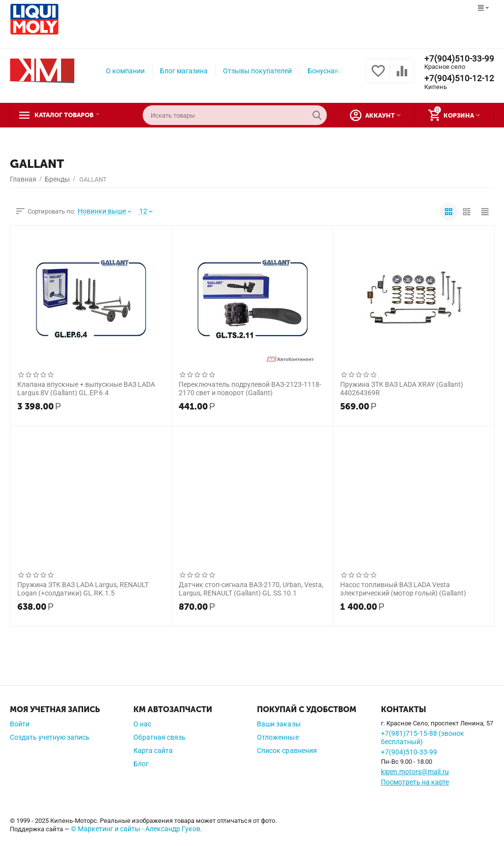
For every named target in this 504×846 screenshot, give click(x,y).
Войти (20, 724)
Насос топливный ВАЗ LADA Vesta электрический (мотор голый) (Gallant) (403, 589)
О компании (125, 71)
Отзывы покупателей (257, 71)
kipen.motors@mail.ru (415, 772)
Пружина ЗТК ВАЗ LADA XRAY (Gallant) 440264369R (402, 388)
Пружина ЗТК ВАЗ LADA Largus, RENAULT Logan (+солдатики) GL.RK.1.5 (83, 589)
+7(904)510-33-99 (459, 59)
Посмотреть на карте (415, 782)
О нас (142, 724)
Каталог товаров (70, 115)
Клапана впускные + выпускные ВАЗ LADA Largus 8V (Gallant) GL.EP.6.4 (86, 388)
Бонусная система (337, 71)
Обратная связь (159, 737)
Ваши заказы (279, 724)
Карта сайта (153, 751)
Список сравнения (287, 751)
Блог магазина (184, 71)
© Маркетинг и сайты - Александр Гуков (136, 829)
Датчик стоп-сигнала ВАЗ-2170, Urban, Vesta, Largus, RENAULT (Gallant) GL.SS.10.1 (251, 589)
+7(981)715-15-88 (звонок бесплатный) (423, 737)
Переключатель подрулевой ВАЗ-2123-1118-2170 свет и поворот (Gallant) (250, 388)
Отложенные (278, 737)
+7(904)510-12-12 (459, 79)
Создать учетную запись (50, 737)
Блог (141, 764)
